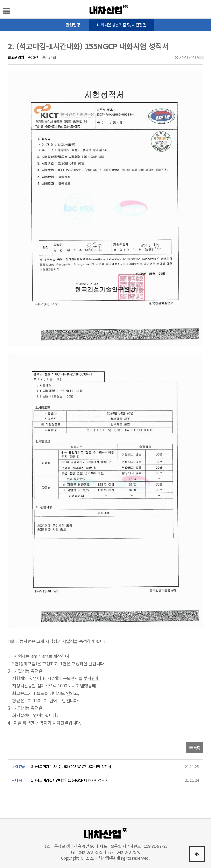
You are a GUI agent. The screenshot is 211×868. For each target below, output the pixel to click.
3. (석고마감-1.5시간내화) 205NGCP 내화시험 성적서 (71, 766)
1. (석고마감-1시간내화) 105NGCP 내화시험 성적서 (70, 780)
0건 (33, 57)
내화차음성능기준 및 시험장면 (122, 25)
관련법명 (73, 25)
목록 (195, 748)
